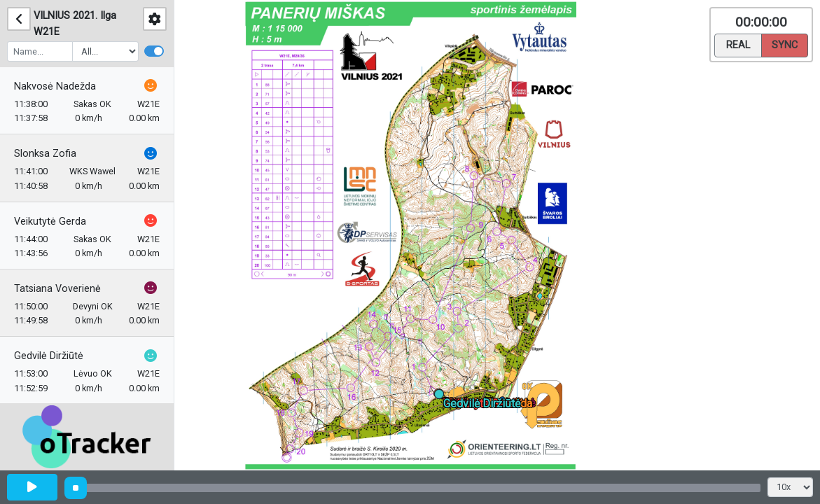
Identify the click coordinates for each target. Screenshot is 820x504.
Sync (785, 44)
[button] (442, 397)
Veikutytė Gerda (50, 222)
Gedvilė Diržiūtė (49, 356)
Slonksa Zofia (45, 154)
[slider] (76, 488)
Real (738, 44)
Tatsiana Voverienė (57, 289)
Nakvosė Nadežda (55, 86)
